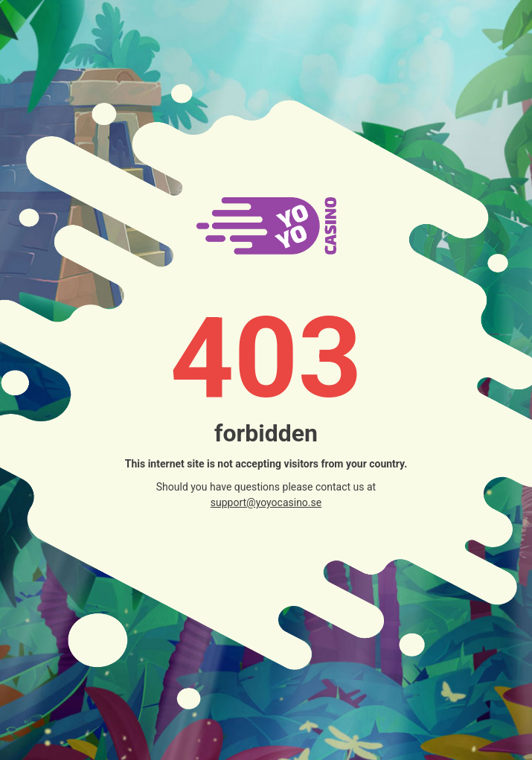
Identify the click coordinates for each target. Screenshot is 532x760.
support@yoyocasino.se (266, 502)
